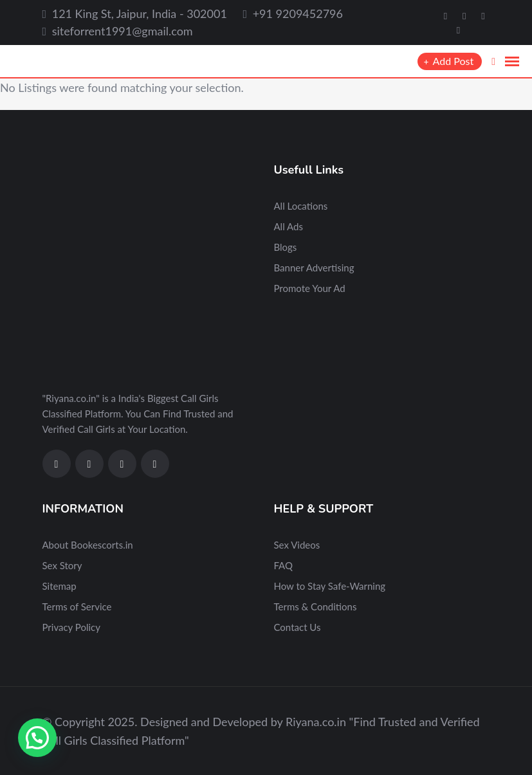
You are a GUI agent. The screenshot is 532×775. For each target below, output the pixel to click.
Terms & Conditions (316, 606)
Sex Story (62, 565)
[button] (37, 738)
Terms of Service (77, 606)
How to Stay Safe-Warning (330, 586)
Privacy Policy (71, 627)
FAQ (284, 565)
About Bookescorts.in (88, 545)
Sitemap (60, 586)
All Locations (301, 206)
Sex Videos (297, 545)
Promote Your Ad (310, 288)
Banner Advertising (314, 268)
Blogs (286, 247)
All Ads (289, 226)
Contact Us (298, 627)
